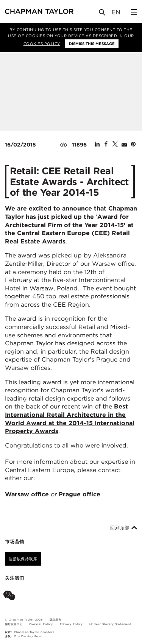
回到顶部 (124, 528)
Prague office (80, 494)
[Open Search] (103, 14)
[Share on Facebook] (106, 145)
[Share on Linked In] (97, 145)
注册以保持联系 (23, 559)
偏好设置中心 (14, 624)
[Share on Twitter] (115, 145)
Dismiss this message (92, 44)
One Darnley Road (28, 636)
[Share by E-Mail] (124, 145)
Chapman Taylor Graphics (34, 632)
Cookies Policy (42, 44)
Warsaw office (27, 494)
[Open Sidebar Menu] (134, 12)
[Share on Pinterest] (133, 145)
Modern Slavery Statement (110, 624)
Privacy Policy (71, 624)
